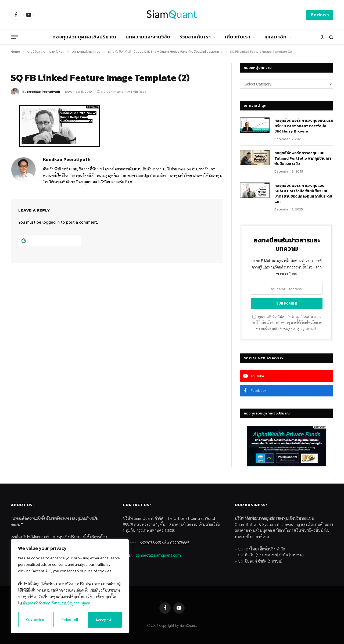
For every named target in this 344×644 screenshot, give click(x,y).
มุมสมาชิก (276, 37)
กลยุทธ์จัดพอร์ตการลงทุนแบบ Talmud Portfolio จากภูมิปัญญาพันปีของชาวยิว (303, 159)
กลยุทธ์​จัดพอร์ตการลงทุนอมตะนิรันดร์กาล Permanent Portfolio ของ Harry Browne (304, 126)
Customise (35, 620)
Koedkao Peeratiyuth (44, 92)
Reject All (70, 620)
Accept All (105, 620)
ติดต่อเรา (320, 15)
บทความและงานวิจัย (148, 37)
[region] (70, 587)
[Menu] (14, 37)
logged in (51, 222)
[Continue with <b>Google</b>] (50, 241)
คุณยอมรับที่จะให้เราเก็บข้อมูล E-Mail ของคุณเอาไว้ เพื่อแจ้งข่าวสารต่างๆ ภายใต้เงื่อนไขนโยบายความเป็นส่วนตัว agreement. (287, 323)
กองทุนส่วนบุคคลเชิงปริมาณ (84, 37)
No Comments (110, 92)
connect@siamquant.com (158, 555)
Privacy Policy (290, 328)
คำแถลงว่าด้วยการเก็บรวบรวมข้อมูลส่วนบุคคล (59, 604)
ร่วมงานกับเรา (195, 37)
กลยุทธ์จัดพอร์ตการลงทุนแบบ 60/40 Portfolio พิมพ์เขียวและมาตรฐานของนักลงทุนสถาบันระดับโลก (303, 194)
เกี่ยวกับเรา (238, 37)
